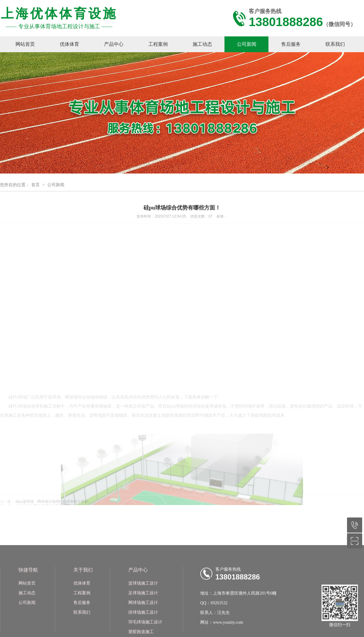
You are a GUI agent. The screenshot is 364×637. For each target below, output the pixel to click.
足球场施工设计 (143, 626)
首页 (35, 186)
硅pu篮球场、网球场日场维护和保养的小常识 (52, 503)
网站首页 (25, 44)
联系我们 (335, 44)
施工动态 (202, 44)
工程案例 (158, 44)
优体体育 (69, 44)
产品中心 (114, 44)
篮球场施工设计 (143, 616)
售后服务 (291, 44)
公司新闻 (247, 44)
